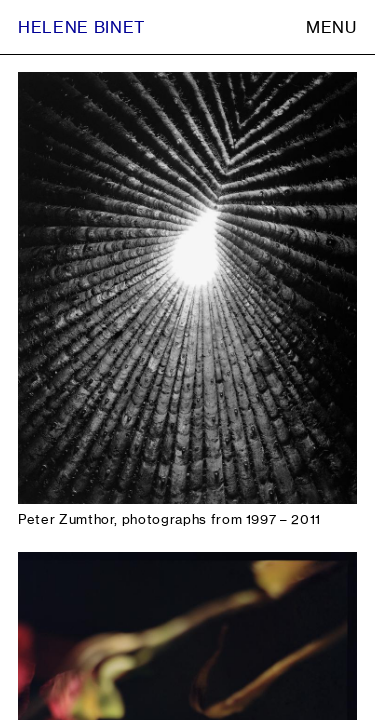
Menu (331, 27)
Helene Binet (81, 27)
